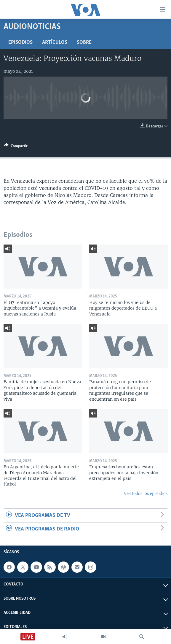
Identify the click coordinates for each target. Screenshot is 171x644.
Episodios (20, 42)
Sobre (84, 42)
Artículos (55, 42)
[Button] (16, 147)
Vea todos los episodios (146, 494)
